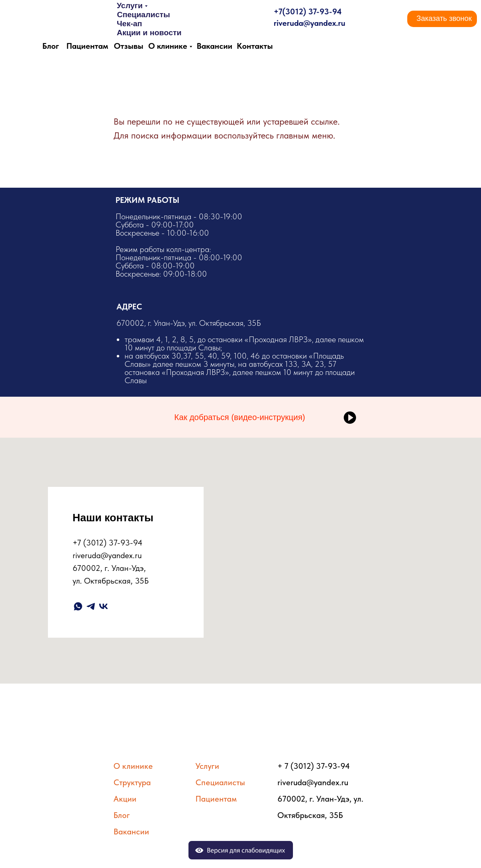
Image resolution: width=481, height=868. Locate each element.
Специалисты (143, 15)
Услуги (130, 6)
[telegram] (91, 606)
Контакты (255, 46)
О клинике (168, 46)
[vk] (103, 606)
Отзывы (129, 46)
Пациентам (87, 46)
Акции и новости (149, 33)
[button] (444, 19)
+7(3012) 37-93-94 (308, 11)
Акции (125, 799)
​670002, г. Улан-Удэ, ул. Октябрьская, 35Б (241, 351)
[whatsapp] (78, 606)
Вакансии (214, 46)
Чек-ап (129, 24)
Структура (132, 782)
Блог (51, 46)
